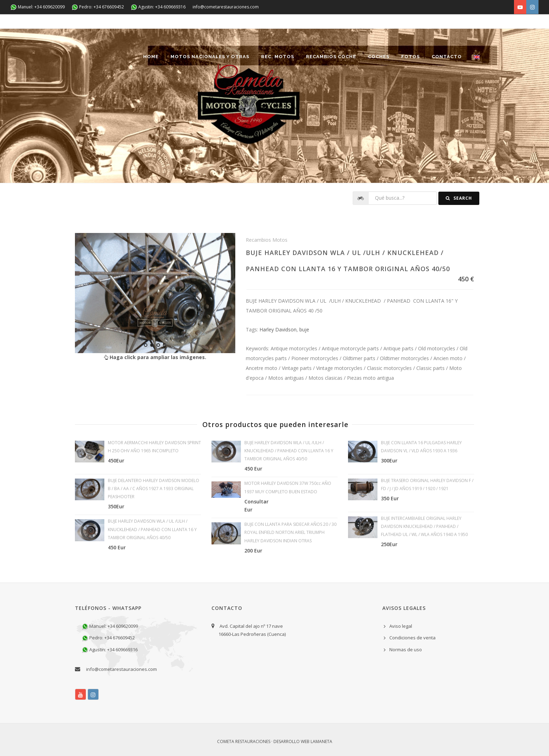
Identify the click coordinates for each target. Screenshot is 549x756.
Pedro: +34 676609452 (98, 7)
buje (304, 329)
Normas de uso (406, 650)
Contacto (447, 57)
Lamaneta (321, 741)
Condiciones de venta (412, 638)
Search (459, 198)
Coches (379, 57)
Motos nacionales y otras (210, 57)
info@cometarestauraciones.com (226, 7)
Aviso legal (401, 626)
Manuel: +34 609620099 (38, 7)
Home (151, 57)
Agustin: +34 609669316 (158, 7)
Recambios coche (331, 57)
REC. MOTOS (278, 57)
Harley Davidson (278, 329)
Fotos (411, 57)
